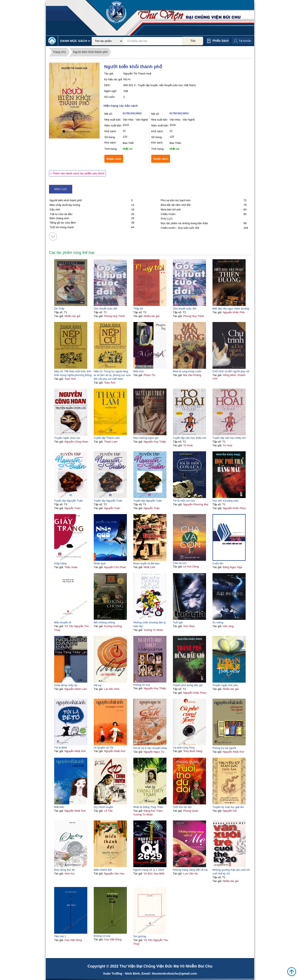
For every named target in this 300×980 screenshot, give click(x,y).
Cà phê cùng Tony (184, 748)
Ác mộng (218, 622)
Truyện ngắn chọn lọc (67, 438)
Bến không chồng (104, 622)
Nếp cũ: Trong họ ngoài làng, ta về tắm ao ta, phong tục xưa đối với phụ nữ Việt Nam (112, 375)
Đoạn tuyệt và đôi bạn (146, 563)
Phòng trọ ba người (224, 748)
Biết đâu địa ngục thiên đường (231, 309)
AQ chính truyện (104, 807)
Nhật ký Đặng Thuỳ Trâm (148, 807)
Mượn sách (114, 159)
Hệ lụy (98, 685)
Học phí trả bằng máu (226, 501)
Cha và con (180, 563)
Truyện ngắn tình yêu (225, 685)
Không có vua (142, 685)
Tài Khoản (245, 41)
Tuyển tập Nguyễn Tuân (69, 501)
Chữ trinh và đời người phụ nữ (231, 371)
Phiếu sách (221, 41)
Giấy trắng (60, 563)
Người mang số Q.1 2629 (149, 870)
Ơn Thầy (59, 309)
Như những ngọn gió (146, 438)
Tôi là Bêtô (61, 748)
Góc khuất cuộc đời (106, 309)
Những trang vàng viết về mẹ (190, 870)
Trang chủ (59, 52)
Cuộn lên (218, 563)
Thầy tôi (138, 309)
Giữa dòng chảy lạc (66, 685)
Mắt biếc (59, 807)
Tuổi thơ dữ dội (182, 807)
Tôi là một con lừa (184, 501)
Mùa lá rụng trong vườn (187, 371)
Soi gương (140, 936)
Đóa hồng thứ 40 (64, 870)
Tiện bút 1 (60, 936)
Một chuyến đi (63, 622)
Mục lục (61, 189)
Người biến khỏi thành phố (90, 52)
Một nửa (139, 371)
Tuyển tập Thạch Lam (107, 438)
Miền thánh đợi (103, 870)
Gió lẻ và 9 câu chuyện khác (150, 748)
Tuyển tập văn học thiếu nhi (189, 438)
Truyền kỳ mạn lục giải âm (228, 807)
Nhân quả (100, 563)
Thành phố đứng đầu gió (188, 685)
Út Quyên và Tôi (104, 748)
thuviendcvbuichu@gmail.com (174, 973)
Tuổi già (178, 622)
